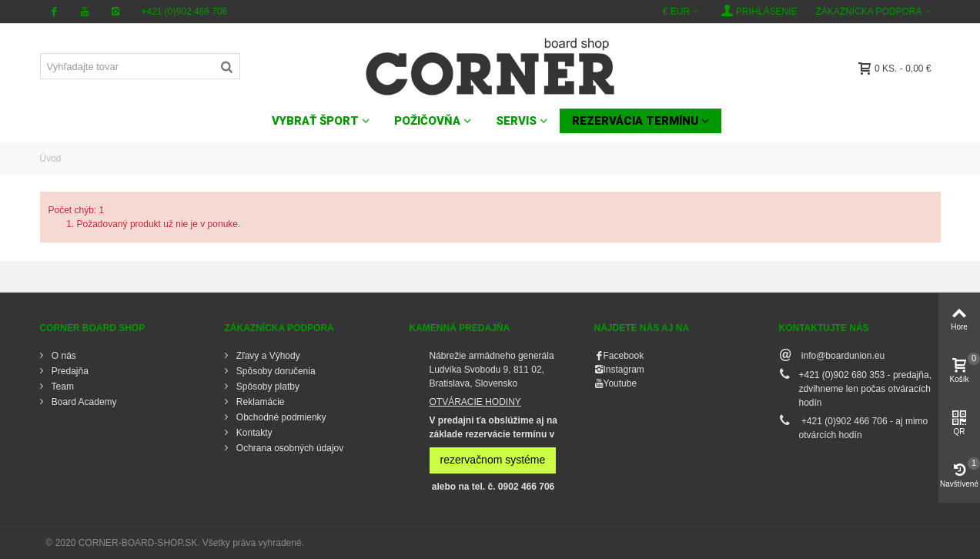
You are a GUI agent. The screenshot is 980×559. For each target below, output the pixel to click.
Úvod (51, 159)
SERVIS (516, 121)
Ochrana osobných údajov (289, 448)
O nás (63, 356)
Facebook (624, 356)
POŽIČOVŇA (427, 121)
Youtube (620, 383)
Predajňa (69, 371)
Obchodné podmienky (280, 417)
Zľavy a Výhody (267, 356)
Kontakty (253, 433)
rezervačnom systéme (493, 460)
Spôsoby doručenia (275, 371)
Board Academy (83, 402)
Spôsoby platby (267, 387)
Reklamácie (259, 402)
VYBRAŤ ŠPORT (315, 121)
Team (62, 387)
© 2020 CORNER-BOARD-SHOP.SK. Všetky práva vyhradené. (175, 543)
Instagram (624, 370)
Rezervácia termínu (635, 121)
